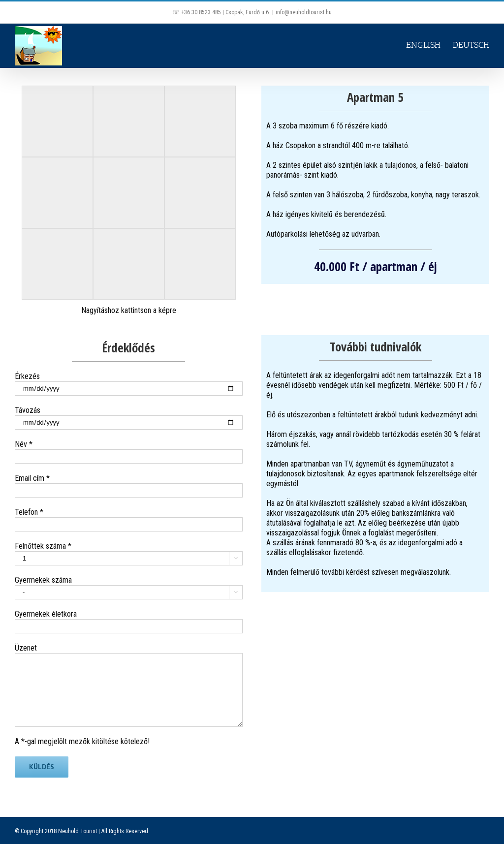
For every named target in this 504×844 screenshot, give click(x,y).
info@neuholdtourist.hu (304, 12)
